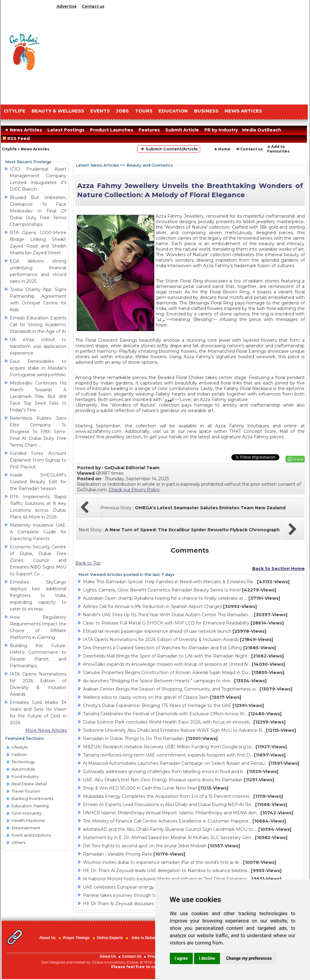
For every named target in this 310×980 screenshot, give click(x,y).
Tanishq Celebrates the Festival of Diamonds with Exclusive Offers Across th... (182, 714)
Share (298, 459)
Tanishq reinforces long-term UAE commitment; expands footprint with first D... (184, 755)
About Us (47, 938)
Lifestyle (20, 747)
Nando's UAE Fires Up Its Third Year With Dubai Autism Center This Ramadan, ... (185, 615)
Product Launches (112, 130)
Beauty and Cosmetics (150, 165)
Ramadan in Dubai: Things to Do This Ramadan (150, 739)
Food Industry (25, 776)
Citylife (9, 149)
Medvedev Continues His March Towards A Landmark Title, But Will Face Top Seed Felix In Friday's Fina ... (38, 396)
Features (149, 130)
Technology (23, 762)
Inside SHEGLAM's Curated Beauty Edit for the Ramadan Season (38, 482)
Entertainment (26, 828)
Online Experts (110, 938)
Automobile (23, 769)
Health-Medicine (28, 820)
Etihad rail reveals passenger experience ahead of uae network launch (175, 631)
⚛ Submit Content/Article (169, 149)
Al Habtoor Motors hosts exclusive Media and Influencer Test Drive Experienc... (182, 879)
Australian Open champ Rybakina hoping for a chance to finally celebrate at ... (181, 598)
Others (19, 842)
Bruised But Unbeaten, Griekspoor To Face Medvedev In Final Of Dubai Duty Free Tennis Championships (38, 211)
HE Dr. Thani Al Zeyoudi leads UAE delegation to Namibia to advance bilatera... (182, 871)
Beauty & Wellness (58, 111)
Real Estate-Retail (29, 784)
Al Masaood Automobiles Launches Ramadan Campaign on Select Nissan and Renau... (191, 763)
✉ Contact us (250, 149)
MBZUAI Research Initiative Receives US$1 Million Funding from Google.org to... (185, 747)
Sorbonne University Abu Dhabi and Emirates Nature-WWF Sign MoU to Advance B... (189, 730)
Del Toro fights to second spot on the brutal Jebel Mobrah (161, 846)
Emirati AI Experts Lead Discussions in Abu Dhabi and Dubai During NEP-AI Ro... (185, 805)
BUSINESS (206, 111)
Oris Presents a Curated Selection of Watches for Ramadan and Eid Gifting (179, 648)
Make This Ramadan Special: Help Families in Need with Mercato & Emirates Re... (186, 582)
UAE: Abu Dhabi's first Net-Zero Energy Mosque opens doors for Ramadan (179, 780)
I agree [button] (181, 958)
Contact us (93, 6)
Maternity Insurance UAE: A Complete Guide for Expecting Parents (38, 532)
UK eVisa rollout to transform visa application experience (38, 346)
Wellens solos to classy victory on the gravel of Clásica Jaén (162, 697)
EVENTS (100, 111)
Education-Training (30, 806)
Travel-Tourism (26, 791)
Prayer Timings (76, 938)
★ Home (222, 149)
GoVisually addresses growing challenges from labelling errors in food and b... (181, 772)
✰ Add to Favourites (278, 149)
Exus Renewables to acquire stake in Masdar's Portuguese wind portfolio (38, 368)
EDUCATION (173, 111)
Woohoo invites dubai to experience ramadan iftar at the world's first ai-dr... (179, 862)
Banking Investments (32, 798)
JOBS (122, 111)
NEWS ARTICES (243, 111)
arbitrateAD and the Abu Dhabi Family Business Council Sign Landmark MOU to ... (187, 829)
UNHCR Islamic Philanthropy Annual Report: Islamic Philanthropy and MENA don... (188, 813)
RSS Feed (17, 138)
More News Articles (46, 730)
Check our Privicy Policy (134, 490)
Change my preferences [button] (249, 958)
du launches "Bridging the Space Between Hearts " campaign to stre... (175, 681)
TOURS (144, 111)
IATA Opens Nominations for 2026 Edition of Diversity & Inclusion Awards (178, 639)
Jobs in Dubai (143, 938)
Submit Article (182, 130)
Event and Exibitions (31, 835)
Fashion (19, 754)
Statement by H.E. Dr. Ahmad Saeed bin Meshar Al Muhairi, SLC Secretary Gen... (185, 838)
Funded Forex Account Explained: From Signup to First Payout (38, 460)
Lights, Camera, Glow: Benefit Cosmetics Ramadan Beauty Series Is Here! (179, 590)
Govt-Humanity (27, 813)
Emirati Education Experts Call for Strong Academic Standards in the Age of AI (38, 325)
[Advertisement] (181, 55)
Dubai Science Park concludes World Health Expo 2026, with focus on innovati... (184, 722)
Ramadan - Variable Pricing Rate (134, 854)
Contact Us (132, 956)
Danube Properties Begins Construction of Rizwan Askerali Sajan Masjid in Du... (184, 672)
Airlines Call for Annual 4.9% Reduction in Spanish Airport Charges (170, 606)
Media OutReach (262, 130)
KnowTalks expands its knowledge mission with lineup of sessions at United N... (184, 664)
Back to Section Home (278, 569)
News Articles (23, 130)
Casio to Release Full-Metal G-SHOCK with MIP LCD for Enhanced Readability (183, 623)
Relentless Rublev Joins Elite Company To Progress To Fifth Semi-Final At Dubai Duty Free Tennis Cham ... (38, 432)
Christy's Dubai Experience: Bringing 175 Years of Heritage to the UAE (173, 706)
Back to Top (88, 563)
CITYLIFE (15, 111)
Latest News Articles (97, 165)
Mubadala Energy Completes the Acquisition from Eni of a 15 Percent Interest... (183, 796)
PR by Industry (221, 130)
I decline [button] (207, 958)
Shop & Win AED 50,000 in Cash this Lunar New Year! (156, 788)
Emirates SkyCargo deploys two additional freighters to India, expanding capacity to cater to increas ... (38, 595)
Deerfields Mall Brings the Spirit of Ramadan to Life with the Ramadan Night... (183, 656)
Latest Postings (66, 130)
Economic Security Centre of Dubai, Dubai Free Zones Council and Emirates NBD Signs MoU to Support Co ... (38, 560)
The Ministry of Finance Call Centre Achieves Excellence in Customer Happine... (184, 821)
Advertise (67, 6)
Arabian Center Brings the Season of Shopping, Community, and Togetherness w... (188, 689)
